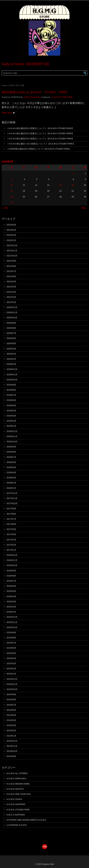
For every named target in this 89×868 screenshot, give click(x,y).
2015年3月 (11, 664)
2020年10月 (12, 318)
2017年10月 (12, 503)
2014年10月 (12, 689)
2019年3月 (11, 416)
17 (12, 191)
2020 (11, 85)
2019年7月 (11, 395)
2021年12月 (12, 246)
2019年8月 (11, 390)
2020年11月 (12, 313)
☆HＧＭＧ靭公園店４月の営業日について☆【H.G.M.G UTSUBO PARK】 (41, 144)
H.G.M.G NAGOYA (15, 789)
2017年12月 (12, 493)
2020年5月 (11, 343)
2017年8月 (11, 514)
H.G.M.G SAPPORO (16, 804)
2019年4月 (11, 411)
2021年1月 (11, 302)
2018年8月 (11, 452)
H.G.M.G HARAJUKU (16, 779)
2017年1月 (11, 550)
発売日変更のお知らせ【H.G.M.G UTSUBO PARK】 (35, 92)
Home (4, 85)
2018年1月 (11, 488)
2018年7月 (11, 457)
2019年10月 (12, 380)
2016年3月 (11, 602)
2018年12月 (12, 431)
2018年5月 (11, 467)
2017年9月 (11, 509)
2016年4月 (11, 597)
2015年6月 (11, 648)
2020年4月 (11, 349)
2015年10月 (12, 627)
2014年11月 (12, 684)
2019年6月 (11, 400)
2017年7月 (11, 519)
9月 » (84, 208)
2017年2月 (11, 545)
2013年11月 (12, 746)
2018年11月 (12, 436)
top (45, 847)
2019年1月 (11, 426)
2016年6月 (11, 586)
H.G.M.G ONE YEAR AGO (19, 794)
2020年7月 (11, 333)
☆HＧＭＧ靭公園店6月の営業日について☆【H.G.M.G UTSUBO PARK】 (40, 128)
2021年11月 (12, 251)
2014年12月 (12, 679)
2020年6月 (11, 338)
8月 (18, 85)
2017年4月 (11, 534)
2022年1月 (11, 240)
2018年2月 (11, 483)
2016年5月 (11, 591)
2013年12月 (12, 741)
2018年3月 (11, 478)
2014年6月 (11, 710)
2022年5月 (11, 225)
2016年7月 (11, 581)
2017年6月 (11, 524)
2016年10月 (12, 565)
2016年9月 (11, 571)
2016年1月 (11, 612)
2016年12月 (12, 555)
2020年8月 (11, 328)
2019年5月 (11, 406)
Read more (7, 113)
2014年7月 (11, 705)
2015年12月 (12, 617)
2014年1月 (11, 736)
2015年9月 (11, 633)
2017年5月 (11, 529)
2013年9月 (11, 756)
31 (12, 203)
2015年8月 (11, 638)
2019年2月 (11, 421)
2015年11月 (12, 622)
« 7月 (5, 208)
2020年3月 (11, 354)
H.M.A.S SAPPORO (16, 815)
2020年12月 (12, 307)
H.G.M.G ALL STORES (17, 773)
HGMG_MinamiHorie (32, 97)
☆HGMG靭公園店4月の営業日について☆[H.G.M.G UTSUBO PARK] (38, 149)
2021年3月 (11, 292)
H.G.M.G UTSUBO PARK (62, 97)
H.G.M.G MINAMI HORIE (18, 784)
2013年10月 (12, 751)
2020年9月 (11, 323)
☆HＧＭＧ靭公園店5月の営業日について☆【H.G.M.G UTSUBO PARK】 (40, 134)
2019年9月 (11, 385)
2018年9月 (11, 447)
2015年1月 (11, 674)
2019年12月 (12, 369)
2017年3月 (11, 540)
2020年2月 (11, 359)
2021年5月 (11, 282)
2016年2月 (11, 607)
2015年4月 (11, 658)
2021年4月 (11, 287)
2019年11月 (12, 375)
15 (73, 185)
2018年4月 (11, 473)
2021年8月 (11, 266)
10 (12, 185)
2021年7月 (11, 271)
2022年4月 (11, 230)
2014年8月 (11, 700)
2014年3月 (11, 725)
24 (12, 197)
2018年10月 (12, 442)
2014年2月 (11, 731)
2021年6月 (11, 276)
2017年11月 (12, 498)
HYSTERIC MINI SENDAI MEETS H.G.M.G (26, 820)
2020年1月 (11, 364)
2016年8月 (11, 576)
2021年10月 (12, 256)
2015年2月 (11, 669)
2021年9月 (11, 261)
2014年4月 (11, 720)
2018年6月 (11, 462)
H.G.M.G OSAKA (14, 799)
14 (60, 185)
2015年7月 (11, 643)
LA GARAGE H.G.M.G (17, 825)
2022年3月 (11, 235)
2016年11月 (12, 560)
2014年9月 (11, 694)
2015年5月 (11, 653)
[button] (81, 73)
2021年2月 (11, 297)
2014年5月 (11, 715)
